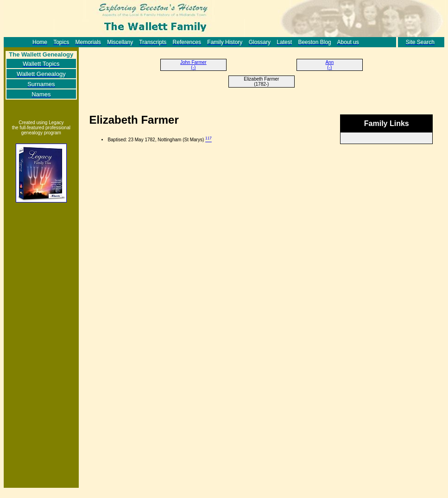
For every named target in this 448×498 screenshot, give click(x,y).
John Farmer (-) (193, 65)
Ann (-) (329, 65)
